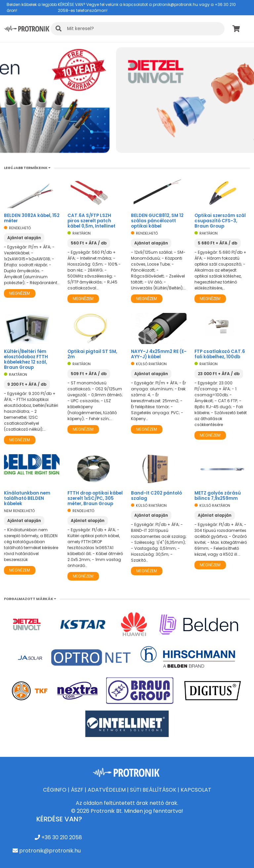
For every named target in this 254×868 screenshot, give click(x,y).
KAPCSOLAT (196, 790)
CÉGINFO (55, 790)
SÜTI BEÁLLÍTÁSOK (153, 790)
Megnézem (20, 293)
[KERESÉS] (138, 29)
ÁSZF (77, 790)
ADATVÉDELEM (107, 790)
